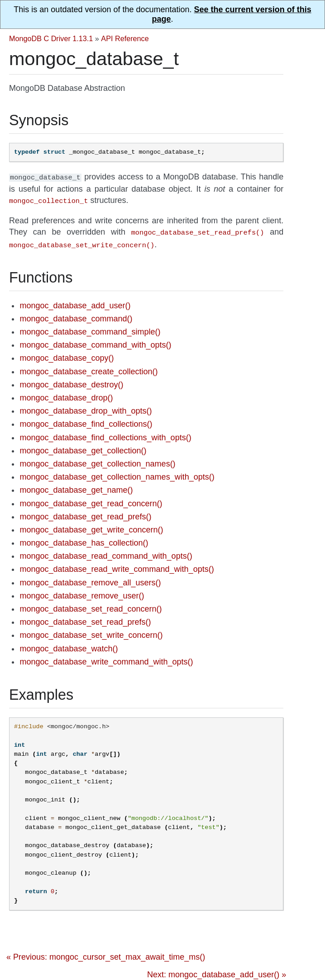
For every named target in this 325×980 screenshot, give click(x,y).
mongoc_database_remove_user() (82, 592)
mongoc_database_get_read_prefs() (85, 513)
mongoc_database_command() (76, 315)
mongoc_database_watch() (69, 645)
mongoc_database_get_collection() (83, 447)
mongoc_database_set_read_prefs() (85, 618)
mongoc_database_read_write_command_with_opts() (117, 565)
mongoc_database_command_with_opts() (95, 341)
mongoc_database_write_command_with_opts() (106, 658)
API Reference (125, 38)
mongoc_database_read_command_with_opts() (106, 552)
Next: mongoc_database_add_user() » (217, 971)
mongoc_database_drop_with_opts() (86, 407)
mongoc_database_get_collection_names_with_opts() (117, 473)
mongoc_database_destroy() (71, 381)
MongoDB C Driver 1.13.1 (51, 38)
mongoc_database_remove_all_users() (90, 579)
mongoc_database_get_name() (76, 486)
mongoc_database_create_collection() (88, 368)
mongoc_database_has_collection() (84, 539)
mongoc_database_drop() (66, 394)
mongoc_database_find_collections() (86, 420)
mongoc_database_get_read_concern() (91, 500)
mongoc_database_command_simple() (90, 328)
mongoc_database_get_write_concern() (91, 526)
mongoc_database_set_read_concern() (91, 605)
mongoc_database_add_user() (75, 302)
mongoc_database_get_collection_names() (97, 460)
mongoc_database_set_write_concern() (91, 631)
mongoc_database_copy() (67, 354)
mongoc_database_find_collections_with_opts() (105, 434)
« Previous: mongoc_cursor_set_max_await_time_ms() (106, 953)
